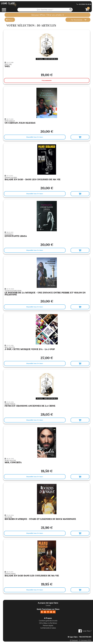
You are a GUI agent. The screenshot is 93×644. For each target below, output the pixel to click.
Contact (48, 605)
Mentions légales (48, 625)
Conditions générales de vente (48, 621)
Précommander (47, 80)
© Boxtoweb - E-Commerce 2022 (81, 640)
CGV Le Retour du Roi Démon (48, 623)
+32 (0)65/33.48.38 (84, 4)
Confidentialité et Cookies (48, 628)
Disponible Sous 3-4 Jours (35, 137)
